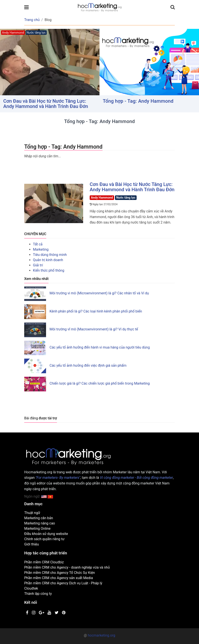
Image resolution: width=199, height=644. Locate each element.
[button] (50, 496)
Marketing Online (37, 529)
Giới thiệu (32, 544)
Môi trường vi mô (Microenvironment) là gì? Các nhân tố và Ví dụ (99, 293)
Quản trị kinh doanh (48, 260)
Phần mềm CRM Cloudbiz (44, 562)
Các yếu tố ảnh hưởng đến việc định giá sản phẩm (88, 365)
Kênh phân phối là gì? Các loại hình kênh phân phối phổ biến (96, 311)
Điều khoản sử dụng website (46, 534)
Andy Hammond (102, 198)
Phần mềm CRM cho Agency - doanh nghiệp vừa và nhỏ (67, 567)
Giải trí (38, 265)
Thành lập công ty (38, 594)
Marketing (41, 249)
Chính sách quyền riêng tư (44, 539)
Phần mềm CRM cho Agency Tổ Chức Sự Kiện (60, 573)
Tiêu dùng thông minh (50, 255)
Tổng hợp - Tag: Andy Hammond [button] (138, 101)
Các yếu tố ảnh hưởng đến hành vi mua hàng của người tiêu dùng (100, 347)
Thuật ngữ (32, 513)
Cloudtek (31, 588)
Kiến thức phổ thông (49, 270)
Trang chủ (32, 20)
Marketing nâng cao (40, 523)
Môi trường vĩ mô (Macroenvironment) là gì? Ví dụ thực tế (94, 329)
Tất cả (38, 244)
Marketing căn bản (39, 518)
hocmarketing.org (101, 635)
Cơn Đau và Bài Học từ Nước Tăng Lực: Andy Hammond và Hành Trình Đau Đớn (46, 104)
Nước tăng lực (126, 198)
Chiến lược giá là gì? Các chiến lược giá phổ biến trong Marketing (100, 383)
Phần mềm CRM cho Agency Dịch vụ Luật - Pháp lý (63, 583)
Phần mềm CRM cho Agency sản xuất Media (59, 578)
